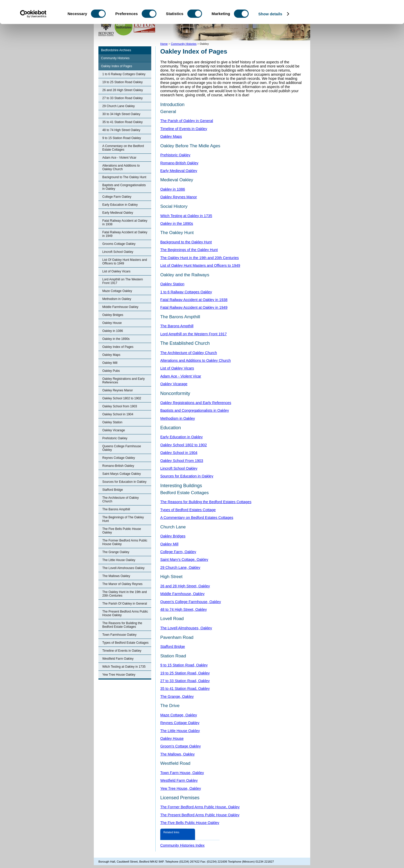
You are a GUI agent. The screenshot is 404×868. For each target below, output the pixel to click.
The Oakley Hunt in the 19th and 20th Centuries (125, 594)
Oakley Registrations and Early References (124, 381)
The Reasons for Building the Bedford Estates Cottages (206, 502)
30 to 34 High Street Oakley (121, 114)
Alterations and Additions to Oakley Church (121, 167)
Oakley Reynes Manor (118, 390)
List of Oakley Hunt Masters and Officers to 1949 (200, 265)
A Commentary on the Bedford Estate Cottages (123, 148)
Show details (270, 35)
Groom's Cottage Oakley (180, 746)
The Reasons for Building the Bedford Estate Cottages (122, 625)
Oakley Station (112, 422)
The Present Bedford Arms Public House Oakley (125, 613)
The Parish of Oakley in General (187, 121)
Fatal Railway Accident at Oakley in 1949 (125, 234)
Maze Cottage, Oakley (179, 715)
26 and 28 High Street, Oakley (185, 586)
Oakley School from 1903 (120, 406)
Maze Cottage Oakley (117, 291)
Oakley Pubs (111, 371)
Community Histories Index (182, 845)
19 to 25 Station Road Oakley (123, 82)
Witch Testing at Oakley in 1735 (124, 667)
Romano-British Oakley (118, 466)
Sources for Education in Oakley (124, 482)
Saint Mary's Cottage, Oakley (184, 560)
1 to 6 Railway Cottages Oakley (124, 74)
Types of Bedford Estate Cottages (125, 643)
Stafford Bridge (113, 490)
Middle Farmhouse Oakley (120, 307)
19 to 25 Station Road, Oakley (185, 673)
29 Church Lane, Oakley (180, 568)
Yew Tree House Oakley (119, 675)
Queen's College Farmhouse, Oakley (191, 602)
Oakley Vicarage (114, 430)
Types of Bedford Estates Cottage (188, 510)
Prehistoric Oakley (115, 438)
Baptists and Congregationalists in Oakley (124, 187)
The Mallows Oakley (116, 576)
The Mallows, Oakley (178, 754)
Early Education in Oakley (120, 205)
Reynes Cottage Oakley (119, 458)
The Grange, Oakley (177, 697)
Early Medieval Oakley (118, 213)
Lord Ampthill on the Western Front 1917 (193, 334)
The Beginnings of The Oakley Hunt (123, 519)
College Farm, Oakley (178, 552)
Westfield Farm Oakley (118, 659)
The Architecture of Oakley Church (120, 500)
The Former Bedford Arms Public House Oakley (125, 542)
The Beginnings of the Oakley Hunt (189, 250)
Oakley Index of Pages (117, 66)
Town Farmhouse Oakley (119, 635)
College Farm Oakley (117, 197)
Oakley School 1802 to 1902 (122, 398)
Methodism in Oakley (117, 299)
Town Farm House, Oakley (182, 773)
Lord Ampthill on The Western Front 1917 (123, 281)
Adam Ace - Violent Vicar (119, 158)
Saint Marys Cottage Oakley (121, 474)
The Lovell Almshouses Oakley (123, 568)
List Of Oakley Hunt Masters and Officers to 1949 (125, 262)
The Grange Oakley (116, 552)
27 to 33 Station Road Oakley (123, 98)
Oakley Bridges (113, 315)
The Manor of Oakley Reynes (122, 584)
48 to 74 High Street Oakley (121, 130)
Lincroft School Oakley (118, 252)
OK (361, 13)
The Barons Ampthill (116, 509)
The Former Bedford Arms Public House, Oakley (200, 807)
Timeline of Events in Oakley (122, 651)
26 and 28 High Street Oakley (123, 90)
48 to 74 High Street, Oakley (184, 609)
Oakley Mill (110, 363)
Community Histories (115, 58)
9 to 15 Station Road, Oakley (184, 665)
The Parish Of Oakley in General (125, 604)
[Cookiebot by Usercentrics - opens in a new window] (33, 36)
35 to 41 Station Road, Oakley (185, 689)
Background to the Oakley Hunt (186, 242)
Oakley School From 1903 (182, 461)
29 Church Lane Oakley (119, 106)
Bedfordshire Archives (116, 50)
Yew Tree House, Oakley (181, 788)
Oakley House (112, 323)
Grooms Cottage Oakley (119, 244)
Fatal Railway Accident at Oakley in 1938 (125, 222)
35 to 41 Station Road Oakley (123, 122)
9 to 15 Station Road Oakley (122, 138)
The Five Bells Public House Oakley (122, 531)
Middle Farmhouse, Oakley (182, 594)
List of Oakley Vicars (116, 271)
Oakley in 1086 (113, 331)
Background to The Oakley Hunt (124, 177)
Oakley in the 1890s (116, 339)
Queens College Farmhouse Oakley (122, 448)
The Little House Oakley (119, 560)
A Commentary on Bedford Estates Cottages (197, 518)
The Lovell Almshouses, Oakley (186, 628)
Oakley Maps (111, 355)
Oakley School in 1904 (118, 414)
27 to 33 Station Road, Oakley (185, 681)
